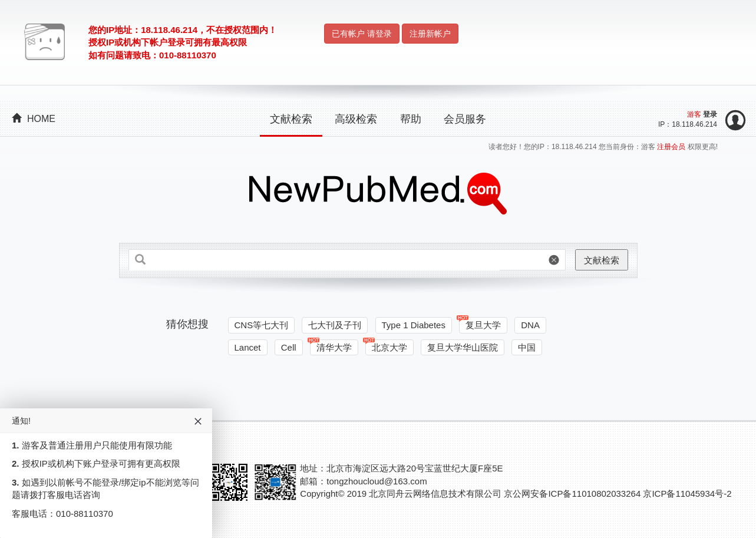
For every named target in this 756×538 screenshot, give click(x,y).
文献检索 (291, 119)
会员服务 (465, 119)
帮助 (411, 119)
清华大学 (331, 346)
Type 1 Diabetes (414, 325)
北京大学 (386, 346)
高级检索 (356, 119)
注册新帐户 (430, 34)
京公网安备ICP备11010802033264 (572, 494)
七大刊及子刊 (335, 325)
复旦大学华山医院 (463, 347)
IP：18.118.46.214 (688, 124)
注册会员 (672, 147)
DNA (530, 325)
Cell (289, 347)
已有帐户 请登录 (362, 34)
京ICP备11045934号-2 (687, 494)
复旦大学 (480, 324)
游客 (694, 114)
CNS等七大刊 (262, 325)
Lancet (248, 347)
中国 (527, 347)
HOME (34, 119)
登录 (710, 114)
